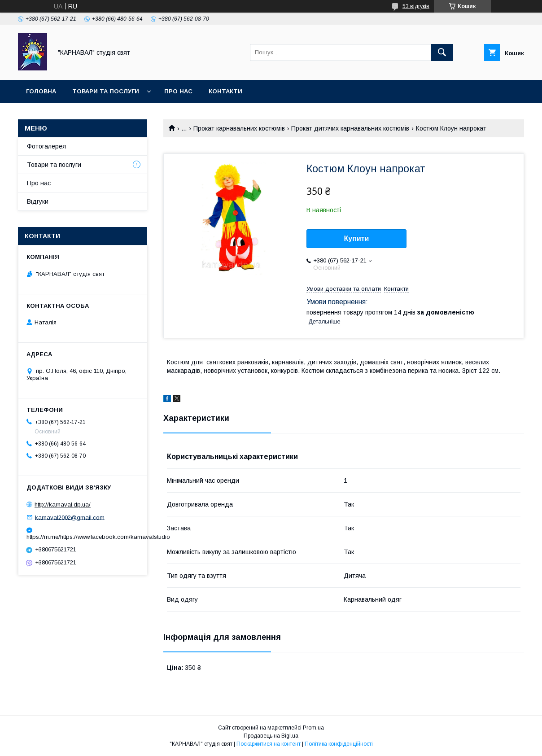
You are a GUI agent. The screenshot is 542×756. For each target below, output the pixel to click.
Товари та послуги (106, 91)
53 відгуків (416, 6)
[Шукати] (442, 52)
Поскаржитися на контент (269, 744)
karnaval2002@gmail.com (70, 517)
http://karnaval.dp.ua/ (63, 505)
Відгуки (38, 201)
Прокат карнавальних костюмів (239, 128)
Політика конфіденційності (339, 744)
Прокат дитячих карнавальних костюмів (350, 128)
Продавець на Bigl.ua (271, 736)
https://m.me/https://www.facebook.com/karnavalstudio (83, 537)
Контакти (225, 91)
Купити (357, 238)
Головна (41, 91)
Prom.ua (313, 728)
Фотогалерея (46, 146)
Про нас (178, 91)
